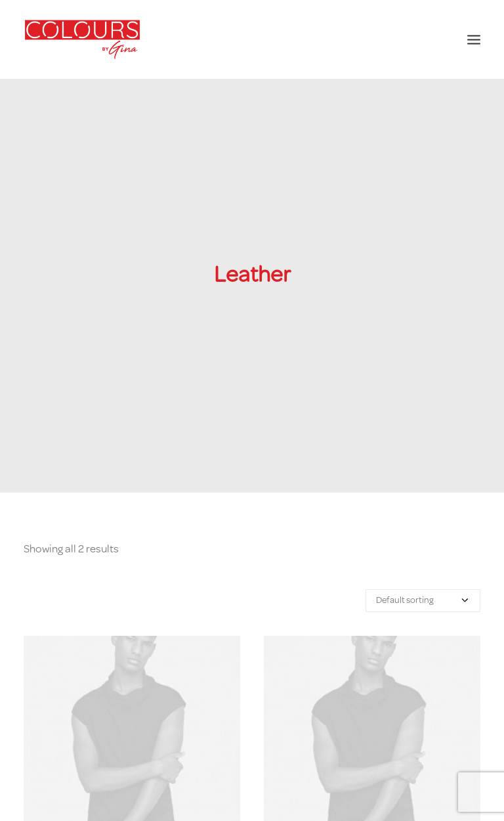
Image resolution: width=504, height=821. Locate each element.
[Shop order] (423, 595)
